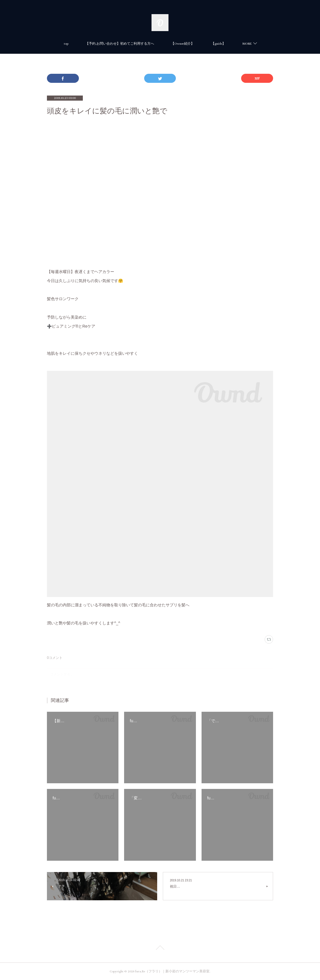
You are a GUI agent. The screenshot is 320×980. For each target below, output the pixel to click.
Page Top (160, 949)
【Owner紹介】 (136, 44)
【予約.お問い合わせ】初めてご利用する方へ (73, 44)
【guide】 (172, 44)
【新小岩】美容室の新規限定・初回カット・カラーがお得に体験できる (250, 44)
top (20, 44)
